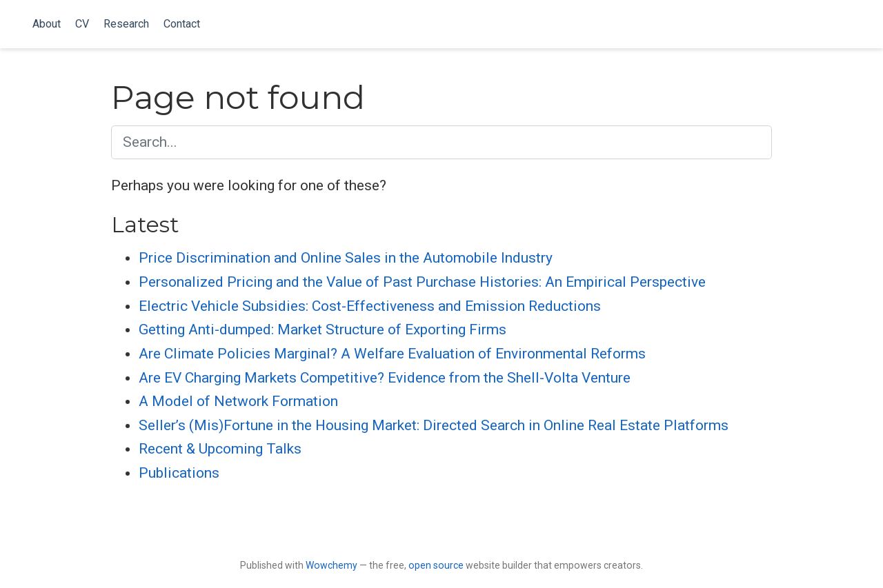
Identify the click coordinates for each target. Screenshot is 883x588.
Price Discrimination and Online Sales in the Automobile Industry (346, 258)
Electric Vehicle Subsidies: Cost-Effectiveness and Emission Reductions (370, 306)
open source (436, 565)
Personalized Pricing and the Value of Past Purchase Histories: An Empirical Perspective (422, 282)
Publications (179, 473)
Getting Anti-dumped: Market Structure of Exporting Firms (323, 330)
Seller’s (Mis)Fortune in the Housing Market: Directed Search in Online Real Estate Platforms (434, 425)
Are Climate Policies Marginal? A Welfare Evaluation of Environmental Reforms (392, 354)
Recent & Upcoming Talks (220, 449)
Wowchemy (331, 565)
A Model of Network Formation (238, 401)
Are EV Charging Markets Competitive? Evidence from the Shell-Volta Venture (385, 378)
